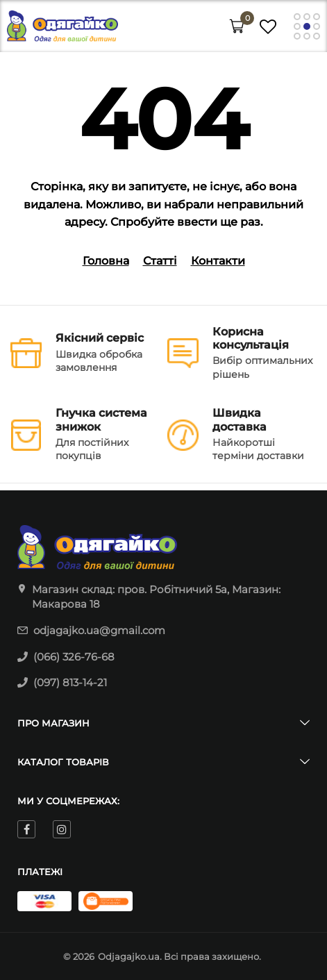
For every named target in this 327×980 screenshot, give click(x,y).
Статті (160, 261)
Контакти (218, 261)
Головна (106, 261)
